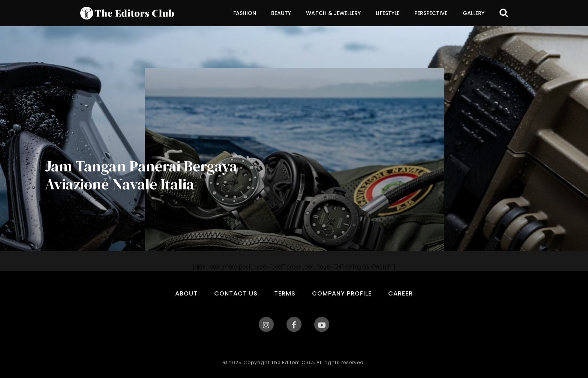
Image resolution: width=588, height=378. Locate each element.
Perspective (431, 13)
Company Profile (342, 293)
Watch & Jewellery (333, 13)
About (186, 293)
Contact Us (236, 293)
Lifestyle (388, 13)
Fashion (245, 13)
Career (400, 293)
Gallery (474, 13)
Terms (285, 293)
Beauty (281, 13)
